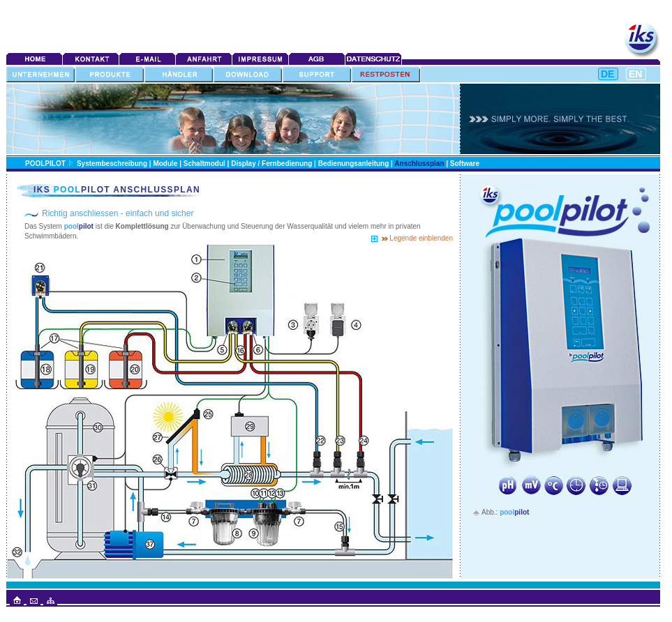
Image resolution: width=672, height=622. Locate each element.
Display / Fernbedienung (271, 164)
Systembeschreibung (112, 164)
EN (635, 74)
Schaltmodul (204, 164)
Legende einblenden (420, 238)
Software (465, 164)
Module (165, 164)
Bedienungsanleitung (354, 164)
